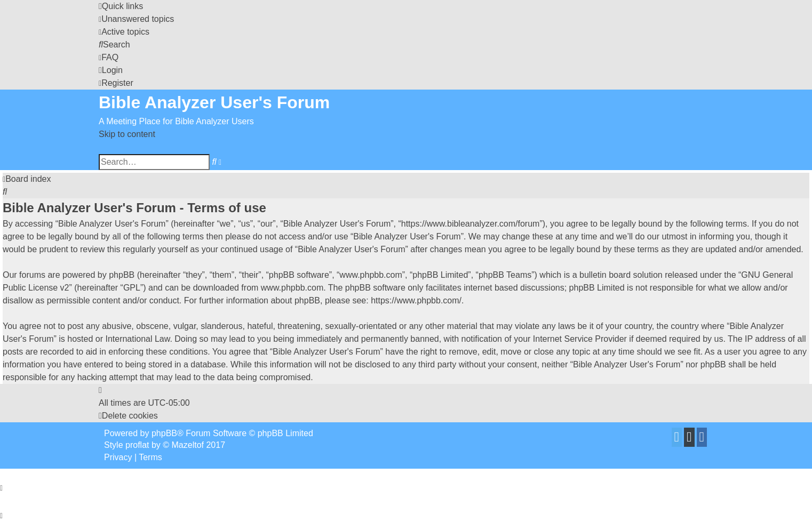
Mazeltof (188, 445)
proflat (137, 445)
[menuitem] (136, 19)
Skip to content (127, 134)
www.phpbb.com (292, 288)
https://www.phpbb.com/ (416, 300)
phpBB (164, 433)
